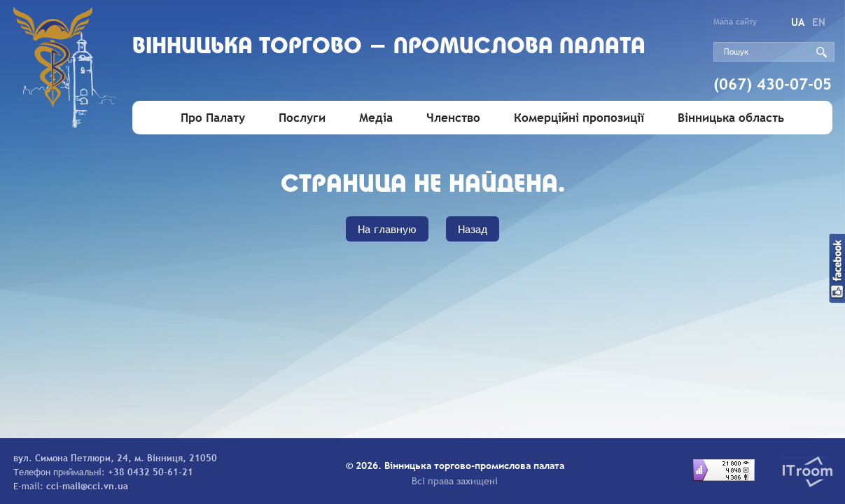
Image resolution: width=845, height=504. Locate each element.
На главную (387, 229)
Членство (453, 118)
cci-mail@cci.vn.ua (87, 486)
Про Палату (213, 118)
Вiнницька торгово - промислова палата (389, 47)
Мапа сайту (735, 22)
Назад (473, 229)
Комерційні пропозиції (579, 118)
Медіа (376, 118)
